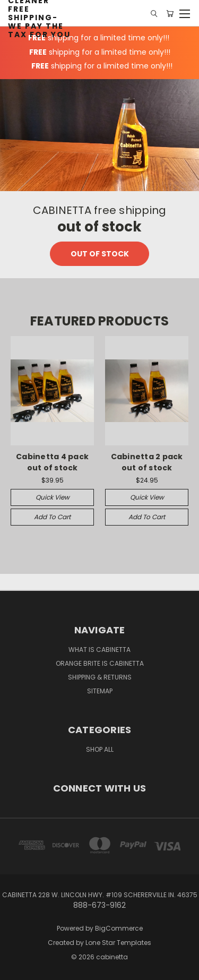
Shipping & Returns (100, 677)
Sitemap (100, 691)
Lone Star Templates (118, 943)
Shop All (100, 749)
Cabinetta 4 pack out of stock (52, 462)
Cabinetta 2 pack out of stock (147, 462)
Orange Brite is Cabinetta (100, 663)
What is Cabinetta (99, 650)
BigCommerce (119, 928)
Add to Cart (52, 517)
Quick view (53, 497)
